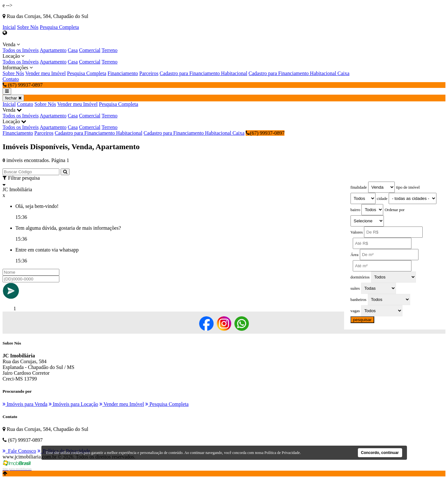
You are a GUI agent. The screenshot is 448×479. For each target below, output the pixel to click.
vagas (355, 311)
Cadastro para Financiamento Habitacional (203, 73)
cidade (382, 199)
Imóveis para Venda (25, 404)
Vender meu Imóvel (46, 73)
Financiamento (123, 73)
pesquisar (362, 320)
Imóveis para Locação (73, 404)
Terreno (110, 50)
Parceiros (149, 73)
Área (355, 255)
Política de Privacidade (282, 453)
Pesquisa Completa (59, 27)
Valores (357, 232)
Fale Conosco (19, 451)
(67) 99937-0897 (265, 133)
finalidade (359, 187)
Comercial (90, 50)
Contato (11, 79)
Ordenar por (394, 210)
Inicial (9, 27)
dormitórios (360, 277)
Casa (73, 50)
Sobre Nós (28, 27)
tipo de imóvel (408, 187)
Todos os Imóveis (21, 50)
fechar (13, 98)
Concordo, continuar (380, 453)
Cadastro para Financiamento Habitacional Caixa (299, 73)
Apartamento (53, 50)
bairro (355, 210)
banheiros (359, 300)
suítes (355, 288)
